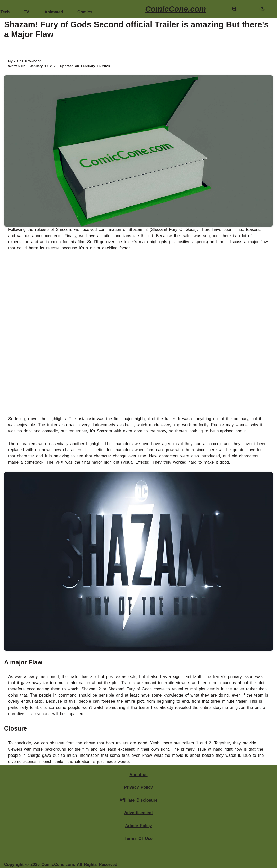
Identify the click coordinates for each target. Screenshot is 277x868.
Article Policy (138, 826)
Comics (85, 10)
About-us (138, 775)
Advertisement (138, 813)
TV (26, 10)
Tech (5, 10)
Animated (54, 10)
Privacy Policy (139, 787)
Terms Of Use (138, 839)
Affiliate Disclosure (139, 800)
